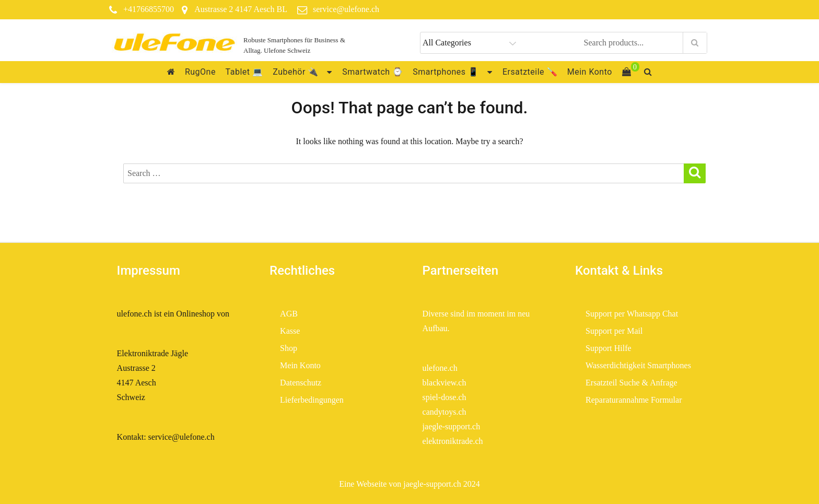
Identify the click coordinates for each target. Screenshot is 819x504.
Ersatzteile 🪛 (530, 72)
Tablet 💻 (244, 72)
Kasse (290, 331)
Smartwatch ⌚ (372, 72)
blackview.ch (444, 383)
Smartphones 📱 (446, 72)
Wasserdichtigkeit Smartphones (638, 365)
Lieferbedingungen (313, 400)
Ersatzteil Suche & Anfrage (631, 383)
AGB (289, 314)
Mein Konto (590, 72)
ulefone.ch (440, 368)
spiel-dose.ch (444, 397)
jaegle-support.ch (452, 426)
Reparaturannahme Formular (634, 400)
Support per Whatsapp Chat (632, 314)
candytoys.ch (444, 412)
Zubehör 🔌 (296, 72)
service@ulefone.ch (346, 9)
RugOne (200, 72)
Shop (289, 348)
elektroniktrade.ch (453, 441)
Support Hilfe (609, 348)
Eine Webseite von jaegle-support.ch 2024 (409, 484)
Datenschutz (301, 383)
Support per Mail (614, 331)
